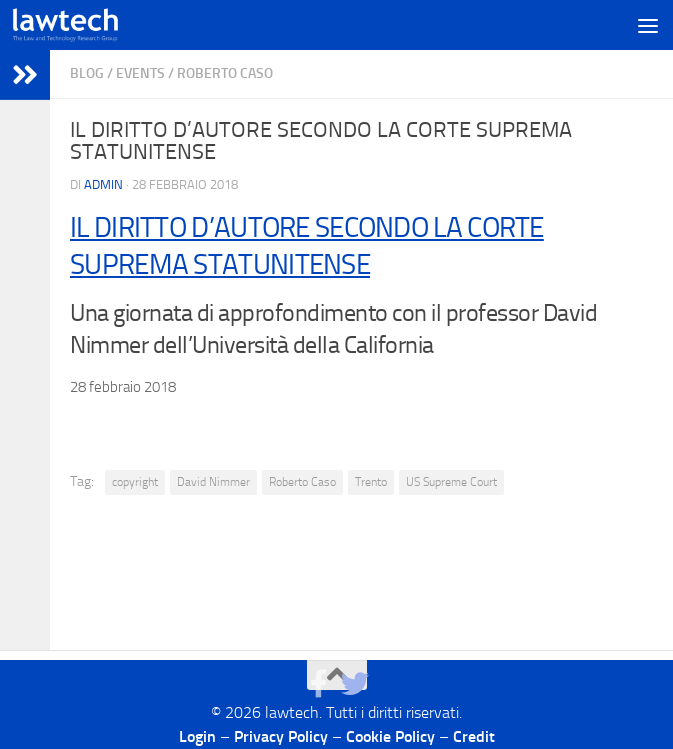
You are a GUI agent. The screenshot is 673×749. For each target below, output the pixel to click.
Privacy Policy (281, 736)
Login (197, 736)
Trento (371, 482)
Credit (474, 736)
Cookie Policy (390, 736)
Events (140, 73)
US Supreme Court (451, 482)
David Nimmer (213, 482)
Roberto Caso (225, 73)
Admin (103, 184)
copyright (135, 482)
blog (87, 73)
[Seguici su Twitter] (355, 684)
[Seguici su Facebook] (319, 684)
